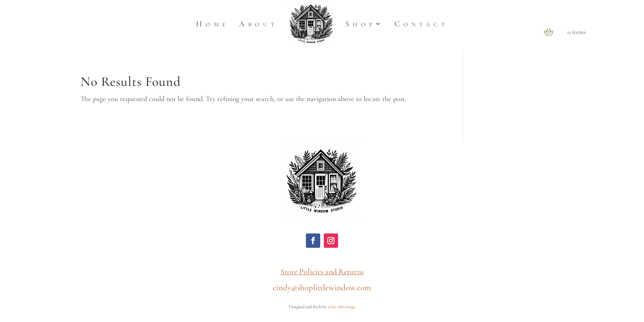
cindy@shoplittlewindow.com (322, 287)
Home (212, 24)
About (258, 24)
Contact (421, 24)
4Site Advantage (341, 307)
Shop (360, 24)
